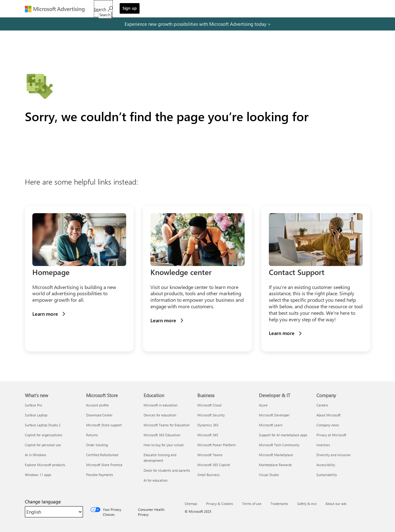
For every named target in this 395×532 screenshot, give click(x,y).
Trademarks (279, 504)
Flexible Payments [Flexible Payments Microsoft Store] (100, 475)
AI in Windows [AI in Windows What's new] (36, 455)
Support (232, 9)
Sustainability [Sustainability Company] (327, 475)
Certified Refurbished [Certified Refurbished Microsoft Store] (102, 455)
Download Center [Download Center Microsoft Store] (99, 415)
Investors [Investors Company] (323, 445)
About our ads (336, 504)
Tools (160, 9)
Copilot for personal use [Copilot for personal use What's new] (43, 445)
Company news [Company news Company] (328, 425)
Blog (211, 9)
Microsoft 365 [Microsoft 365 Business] (208, 435)
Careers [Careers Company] (322, 405)
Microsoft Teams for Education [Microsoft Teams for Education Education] (167, 425)
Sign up (357, 8)
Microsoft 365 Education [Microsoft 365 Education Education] (162, 435)
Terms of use (252, 504)
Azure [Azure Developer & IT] (263, 405)
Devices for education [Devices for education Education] (160, 415)
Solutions (135, 9)
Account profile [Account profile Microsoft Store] (97, 405)
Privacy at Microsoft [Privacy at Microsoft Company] (331, 435)
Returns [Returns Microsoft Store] (92, 435)
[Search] (331, 9)
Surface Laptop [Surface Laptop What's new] (36, 415)
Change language (43, 502)
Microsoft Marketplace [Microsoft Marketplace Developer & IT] (276, 455)
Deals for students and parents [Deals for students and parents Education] (167, 470)
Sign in (255, 9)
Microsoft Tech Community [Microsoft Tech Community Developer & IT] (279, 445)
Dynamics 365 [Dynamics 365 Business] (208, 425)
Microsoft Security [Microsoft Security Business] (211, 415)
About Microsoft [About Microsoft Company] (328, 415)
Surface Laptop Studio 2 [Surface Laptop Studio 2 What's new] (43, 425)
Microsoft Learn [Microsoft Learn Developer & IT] (271, 425)
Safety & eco (307, 504)
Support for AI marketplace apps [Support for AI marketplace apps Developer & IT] (283, 435)
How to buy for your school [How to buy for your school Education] (164, 445)
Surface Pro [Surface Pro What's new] (33, 405)
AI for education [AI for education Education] (156, 480)
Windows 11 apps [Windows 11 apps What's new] (38, 475)
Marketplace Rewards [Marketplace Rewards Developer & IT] (275, 465)
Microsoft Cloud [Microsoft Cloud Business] (209, 405)
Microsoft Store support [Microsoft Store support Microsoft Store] (104, 425)
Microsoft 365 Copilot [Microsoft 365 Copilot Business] (214, 465)
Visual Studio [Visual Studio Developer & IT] (269, 475)
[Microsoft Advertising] (57, 9)
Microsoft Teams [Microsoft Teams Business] (210, 455)
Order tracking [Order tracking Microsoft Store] (97, 445)
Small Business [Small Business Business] (209, 475)
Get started (105, 9)
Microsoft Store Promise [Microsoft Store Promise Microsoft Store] (104, 465)
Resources (186, 9)
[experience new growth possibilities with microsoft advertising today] (197, 24)
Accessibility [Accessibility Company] (326, 465)
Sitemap (191, 504)
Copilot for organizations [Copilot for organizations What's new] (44, 435)
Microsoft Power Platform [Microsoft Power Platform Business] (216, 445)
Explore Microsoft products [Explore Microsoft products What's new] (45, 465)
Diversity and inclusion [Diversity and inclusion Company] (333, 455)
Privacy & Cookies (220, 504)
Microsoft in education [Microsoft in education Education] (161, 405)
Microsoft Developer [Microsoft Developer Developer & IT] (274, 415)
